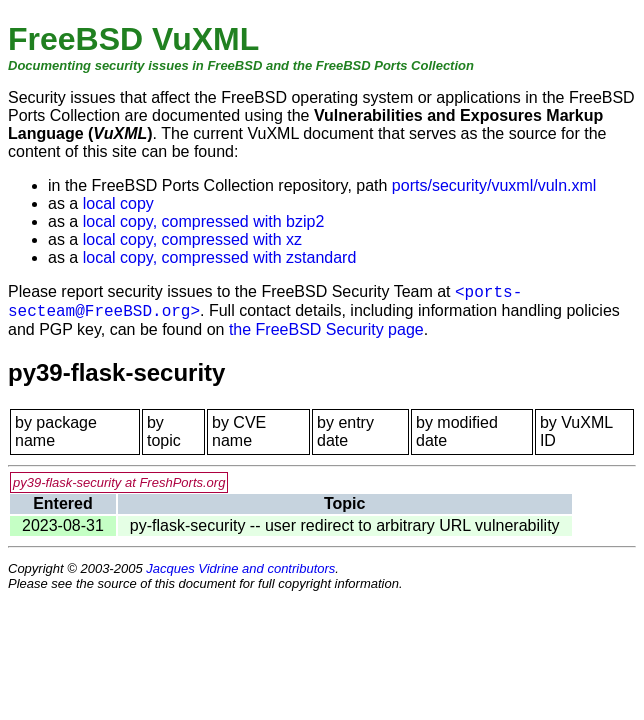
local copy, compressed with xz (192, 239)
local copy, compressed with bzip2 (204, 221)
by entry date (345, 431)
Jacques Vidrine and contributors (240, 568)
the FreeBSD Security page (326, 329)
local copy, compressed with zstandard (220, 257)
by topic (164, 431)
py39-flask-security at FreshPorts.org (119, 482)
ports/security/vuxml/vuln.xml (494, 185)
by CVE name (239, 431)
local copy (118, 203)
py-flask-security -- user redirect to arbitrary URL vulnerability (345, 525)
